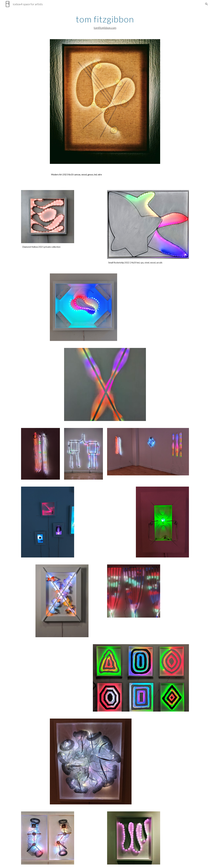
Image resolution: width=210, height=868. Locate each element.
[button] (207, 4)
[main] (105, 22)
